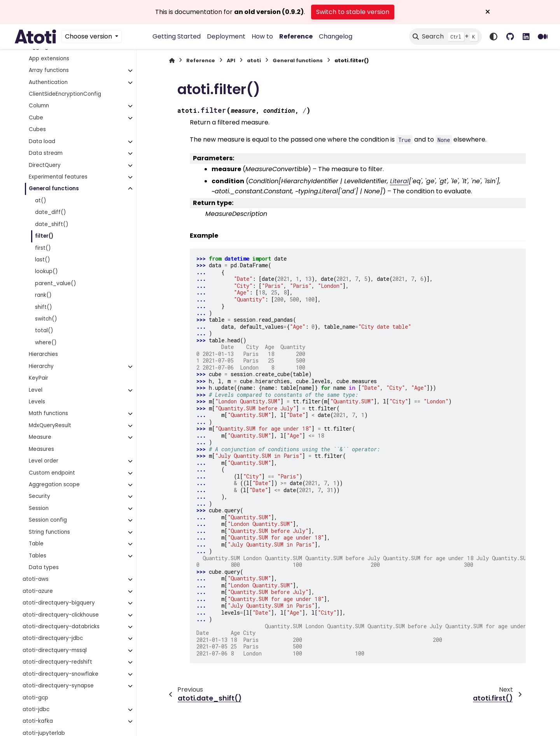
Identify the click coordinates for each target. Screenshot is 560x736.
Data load (42, 141)
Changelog (336, 36)
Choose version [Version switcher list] (89, 36)
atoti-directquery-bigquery (59, 603)
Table (36, 544)
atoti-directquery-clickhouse (61, 615)
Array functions (49, 70)
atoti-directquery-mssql (55, 650)
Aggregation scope (54, 485)
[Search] (445, 37)
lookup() (46, 271)
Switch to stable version (353, 12)
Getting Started (177, 36)
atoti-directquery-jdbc (53, 638)
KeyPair (38, 378)
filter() (44, 236)
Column (39, 106)
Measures (41, 449)
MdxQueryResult (50, 425)
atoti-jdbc (36, 709)
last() (43, 260)
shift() (44, 307)
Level (36, 390)
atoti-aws (36, 579)
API (231, 60)
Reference (296, 36)
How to (262, 36)
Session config (48, 520)
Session (39, 508)
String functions (49, 532)
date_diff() (51, 212)
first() (43, 248)
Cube (36, 118)
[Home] (172, 60)
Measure (40, 437)
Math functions (48, 413)
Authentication (48, 82)
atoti (254, 60)
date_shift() (52, 224)
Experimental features (58, 177)
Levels (37, 402)
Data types (44, 567)
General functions (54, 188)
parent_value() (56, 283)
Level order (44, 461)
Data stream (46, 153)
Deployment (226, 36)
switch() (46, 319)
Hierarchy (41, 366)
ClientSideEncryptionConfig (65, 94)
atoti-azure (38, 591)
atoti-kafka (38, 721)
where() (46, 343)
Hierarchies (43, 354)
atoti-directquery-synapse (58, 686)
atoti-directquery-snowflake (60, 674)
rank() (43, 295)
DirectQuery (45, 165)
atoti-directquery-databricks (61, 626)
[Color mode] (493, 37)
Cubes (37, 129)
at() (41, 201)
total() (44, 330)
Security (39, 496)
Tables (38, 556)
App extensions (49, 59)
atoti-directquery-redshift (57, 662)
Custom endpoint (52, 473)
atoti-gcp (35, 698)
